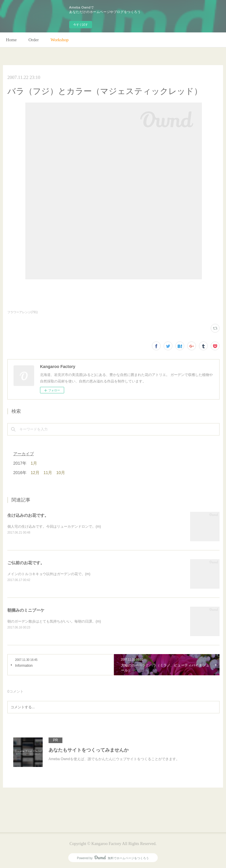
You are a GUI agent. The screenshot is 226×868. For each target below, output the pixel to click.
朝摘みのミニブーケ (26, 610)
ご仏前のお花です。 (26, 563)
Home (11, 40)
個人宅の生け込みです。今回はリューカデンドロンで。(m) (54, 527)
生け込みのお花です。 (28, 515)
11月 (48, 473)
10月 (61, 473)
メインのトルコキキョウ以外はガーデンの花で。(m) (49, 574)
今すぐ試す (81, 25)
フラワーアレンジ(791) (23, 312)
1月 (34, 463)
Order (34, 40)
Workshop (60, 40)
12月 (35, 473)
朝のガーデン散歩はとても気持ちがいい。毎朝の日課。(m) (54, 621)
